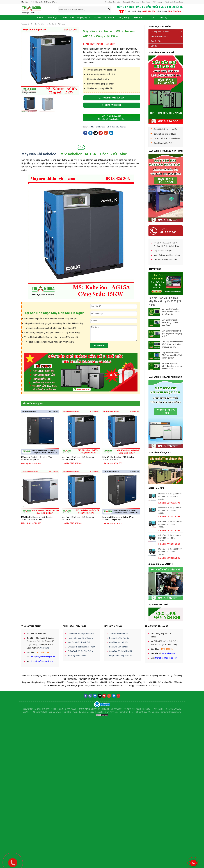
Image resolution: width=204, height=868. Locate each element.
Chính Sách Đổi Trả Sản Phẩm (80, 713)
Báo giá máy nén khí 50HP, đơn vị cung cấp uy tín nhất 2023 (172, 366)
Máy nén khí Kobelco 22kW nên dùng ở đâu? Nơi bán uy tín (171, 312)
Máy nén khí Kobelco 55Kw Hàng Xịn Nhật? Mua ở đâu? (171, 323)
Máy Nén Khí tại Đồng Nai (86, 744)
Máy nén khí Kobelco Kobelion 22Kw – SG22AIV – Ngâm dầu (38, 459)
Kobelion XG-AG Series (57, 24)
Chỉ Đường (45, 710)
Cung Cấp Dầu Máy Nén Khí (121, 713)
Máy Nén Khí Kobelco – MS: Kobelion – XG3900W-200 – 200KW (38, 518)
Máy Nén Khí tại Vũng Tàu (161, 744)
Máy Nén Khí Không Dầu (165, 737)
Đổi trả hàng (157, 2)
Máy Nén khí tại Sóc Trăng (121, 747)
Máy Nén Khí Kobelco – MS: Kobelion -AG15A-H (78, 518)
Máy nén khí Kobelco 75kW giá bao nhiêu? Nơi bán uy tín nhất (172, 355)
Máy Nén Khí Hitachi (78, 737)
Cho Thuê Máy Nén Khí (119, 704)
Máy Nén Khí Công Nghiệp (34, 737)
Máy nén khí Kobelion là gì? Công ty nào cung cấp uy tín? (172, 333)
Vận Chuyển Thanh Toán (174, 2)
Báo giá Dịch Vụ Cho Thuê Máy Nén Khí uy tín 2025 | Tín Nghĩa (165, 301)
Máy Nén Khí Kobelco (39, 24)
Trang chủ (25, 24)
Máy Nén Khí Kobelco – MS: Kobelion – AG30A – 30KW (79, 458)
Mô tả (81, 147)
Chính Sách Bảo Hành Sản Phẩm (81, 709)
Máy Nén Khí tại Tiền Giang (148, 747)
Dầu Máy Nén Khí (108, 741)
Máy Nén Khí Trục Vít (88, 741)
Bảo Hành (146, 2)
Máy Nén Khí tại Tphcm (73, 747)
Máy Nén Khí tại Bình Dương (60, 744)
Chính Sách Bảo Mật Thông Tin (81, 695)
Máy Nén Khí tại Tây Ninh (136, 744)
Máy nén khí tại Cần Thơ (96, 747)
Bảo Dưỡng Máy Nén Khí (119, 700)
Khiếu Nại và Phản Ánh (77, 717)
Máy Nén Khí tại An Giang (34, 744)
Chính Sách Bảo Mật (112, 2)
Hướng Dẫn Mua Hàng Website (81, 700)
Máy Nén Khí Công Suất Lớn (121, 717)
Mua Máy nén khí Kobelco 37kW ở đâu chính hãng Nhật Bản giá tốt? (172, 344)
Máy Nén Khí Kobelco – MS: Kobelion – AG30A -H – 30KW (119, 458)
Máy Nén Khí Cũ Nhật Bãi (130, 741)
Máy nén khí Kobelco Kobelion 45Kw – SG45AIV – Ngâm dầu (119, 519)
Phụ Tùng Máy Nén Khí (119, 709)
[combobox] (85, 9)
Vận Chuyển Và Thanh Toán (79, 704)
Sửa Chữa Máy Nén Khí (119, 695)
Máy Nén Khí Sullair (98, 737)
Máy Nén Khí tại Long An (111, 744)
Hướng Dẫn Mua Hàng (131, 2)
